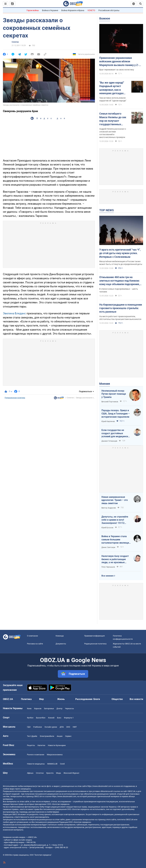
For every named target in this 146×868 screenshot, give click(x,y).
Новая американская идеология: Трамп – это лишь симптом (115, 500)
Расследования (84, 699)
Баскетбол (41, 718)
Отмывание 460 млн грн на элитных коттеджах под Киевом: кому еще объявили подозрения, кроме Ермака (120, 281)
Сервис (68, 736)
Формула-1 (69, 718)
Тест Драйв (32, 736)
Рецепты (31, 745)
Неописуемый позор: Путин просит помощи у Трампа (114, 394)
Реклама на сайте (35, 644)
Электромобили (47, 736)
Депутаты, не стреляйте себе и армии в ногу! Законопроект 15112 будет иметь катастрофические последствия (115, 520)
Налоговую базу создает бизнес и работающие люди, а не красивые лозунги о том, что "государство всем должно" (115, 559)
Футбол (30, 718)
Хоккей (51, 718)
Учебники (38, 727)
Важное (105, 18)
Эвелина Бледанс (14, 313)
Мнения (105, 384)
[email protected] (36, 847)
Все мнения (107, 576)
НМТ (75, 727)
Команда (60, 636)
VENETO (91, 10)
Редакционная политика (15, 398)
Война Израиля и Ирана (73, 10)
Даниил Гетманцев (109, 441)
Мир (41, 699)
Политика (26, 699)
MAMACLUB (52, 764)
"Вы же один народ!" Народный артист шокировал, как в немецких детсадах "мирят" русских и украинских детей (112, 88)
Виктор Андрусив (109, 508)
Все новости (136, 699)
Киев (29, 708)
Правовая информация (94, 636)
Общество (117, 699)
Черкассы (69, 708)
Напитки (41, 745)
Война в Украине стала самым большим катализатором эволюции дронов (116, 540)
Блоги (97, 699)
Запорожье (49, 708)
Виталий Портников (110, 402)
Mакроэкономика (55, 755)
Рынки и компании (36, 755)
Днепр (59, 708)
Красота (50, 773)
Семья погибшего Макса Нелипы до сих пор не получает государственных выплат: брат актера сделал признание (113, 119)
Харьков (38, 708)
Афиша (30, 773)
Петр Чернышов (108, 567)
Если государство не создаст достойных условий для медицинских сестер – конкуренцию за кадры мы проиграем (116, 433)
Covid (62, 764)
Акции (60, 736)
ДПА (62, 727)
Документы (61, 644)
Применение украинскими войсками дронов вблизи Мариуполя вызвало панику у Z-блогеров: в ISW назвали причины (120, 62)
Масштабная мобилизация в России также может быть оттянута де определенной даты (121, 263)
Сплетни (15, 42)
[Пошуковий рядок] (140, 4)
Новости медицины (36, 764)
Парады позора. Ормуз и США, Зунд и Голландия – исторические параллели (116, 414)
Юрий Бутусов (107, 528)
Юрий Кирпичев (108, 421)
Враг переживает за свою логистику (117, 70)
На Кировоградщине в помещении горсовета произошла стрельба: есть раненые (121, 308)
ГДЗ (29, 727)
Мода (58, 773)
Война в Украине (50, 10)
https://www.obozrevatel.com (99, 786)
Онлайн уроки (51, 727)
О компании (32, 636)
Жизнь (61, 699)
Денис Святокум (108, 547)
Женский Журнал (71, 773)
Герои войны (33, 10)
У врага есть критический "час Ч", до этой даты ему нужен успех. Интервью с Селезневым (120, 253)
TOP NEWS (107, 210)
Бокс (59, 718)
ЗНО (68, 727)
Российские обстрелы (109, 10)
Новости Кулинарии (57, 745)
